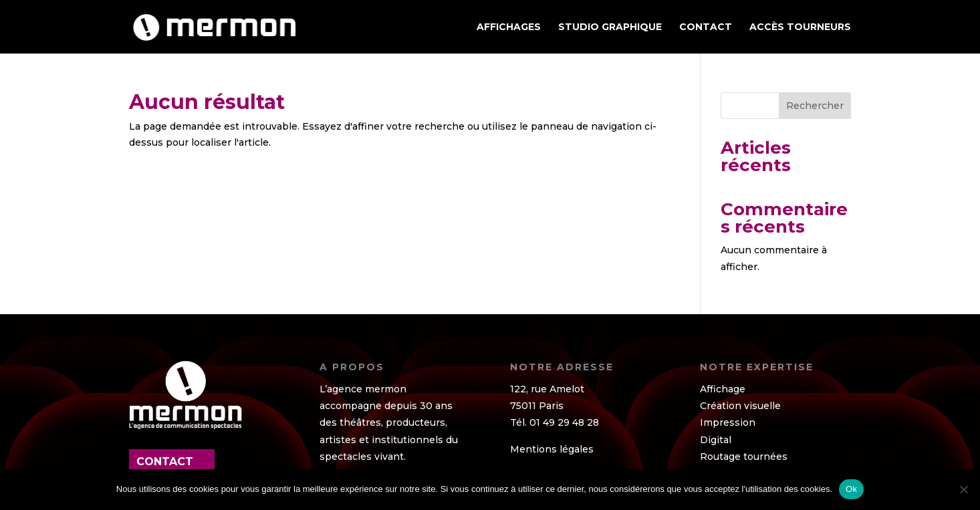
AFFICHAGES (509, 27)
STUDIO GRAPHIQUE (610, 27)
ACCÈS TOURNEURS (800, 27)
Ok (851, 489)
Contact (706, 27)
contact (165, 462)
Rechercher (815, 106)
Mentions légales (552, 449)
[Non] (963, 489)
